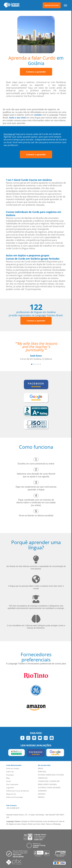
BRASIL (41, 768)
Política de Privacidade (15, 797)
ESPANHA (42, 794)
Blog (8, 778)
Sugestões (10, 788)
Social (8, 781)
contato (38, 115)
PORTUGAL (42, 772)
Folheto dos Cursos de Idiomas (18, 791)
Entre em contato (13, 768)
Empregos (10, 775)
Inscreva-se (9, 134)
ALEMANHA (42, 791)
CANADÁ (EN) (43, 781)
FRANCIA (41, 797)
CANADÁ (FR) (55, 781)
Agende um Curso (52, 5)
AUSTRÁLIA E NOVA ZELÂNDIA (49, 788)
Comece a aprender (36, 72)
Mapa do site (11, 794)
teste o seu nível (18, 118)
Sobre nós (10, 772)
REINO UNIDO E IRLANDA (47, 784)
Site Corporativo (12, 784)
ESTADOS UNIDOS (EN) (47, 775)
